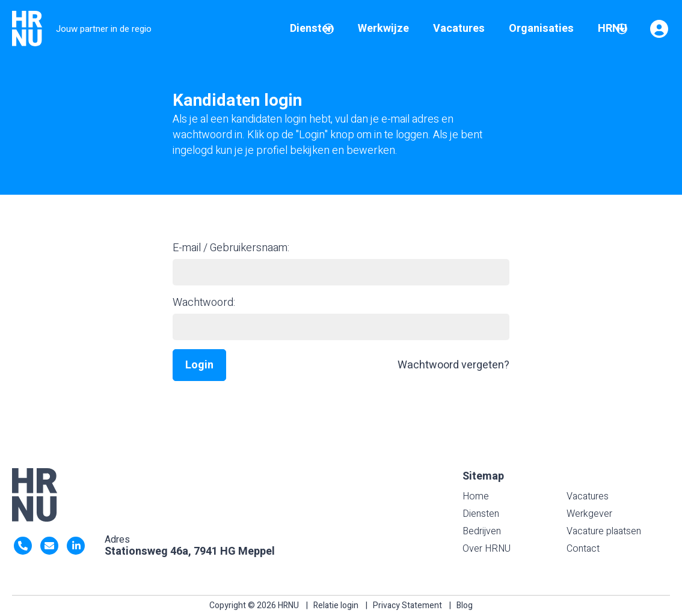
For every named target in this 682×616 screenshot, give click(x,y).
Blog (465, 605)
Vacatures (588, 496)
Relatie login (336, 605)
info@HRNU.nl (49, 546)
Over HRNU (487, 549)
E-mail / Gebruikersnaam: (231, 248)
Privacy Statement (407, 605)
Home (476, 496)
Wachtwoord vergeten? (453, 365)
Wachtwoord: (204, 303)
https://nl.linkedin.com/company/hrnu (76, 546)
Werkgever (589, 514)
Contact (583, 549)
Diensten (481, 514)
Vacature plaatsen (604, 531)
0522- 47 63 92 (23, 546)
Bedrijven (482, 531)
